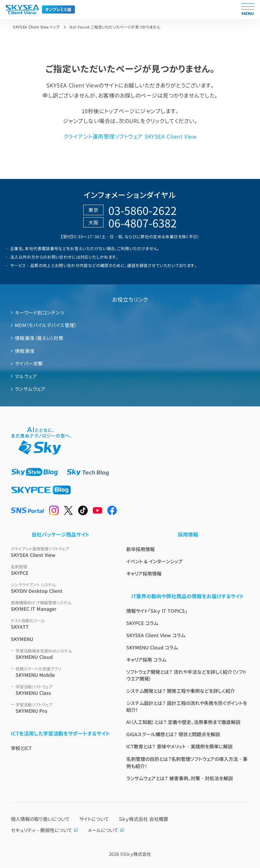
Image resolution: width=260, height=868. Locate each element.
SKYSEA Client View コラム (156, 635)
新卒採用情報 (140, 549)
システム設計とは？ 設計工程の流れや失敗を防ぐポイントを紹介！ (187, 706)
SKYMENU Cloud (63, 654)
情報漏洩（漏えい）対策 (39, 338)
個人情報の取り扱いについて (40, 819)
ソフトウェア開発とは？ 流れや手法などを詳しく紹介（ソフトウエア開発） (186, 675)
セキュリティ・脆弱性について (45, 830)
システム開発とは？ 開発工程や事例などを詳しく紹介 (181, 691)
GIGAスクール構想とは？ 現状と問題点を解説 (173, 734)
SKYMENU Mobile (63, 672)
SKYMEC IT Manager (60, 606)
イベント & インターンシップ (154, 561)
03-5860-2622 (143, 210)
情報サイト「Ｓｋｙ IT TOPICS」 (157, 611)
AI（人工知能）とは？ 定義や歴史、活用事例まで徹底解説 (183, 722)
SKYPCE (60, 570)
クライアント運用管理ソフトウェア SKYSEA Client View (130, 136)
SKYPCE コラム (142, 623)
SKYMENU (22, 639)
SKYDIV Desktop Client (60, 588)
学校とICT (21, 748)
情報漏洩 (25, 351)
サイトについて (94, 819)
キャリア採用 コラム (146, 660)
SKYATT (60, 624)
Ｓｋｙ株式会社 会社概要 (144, 819)
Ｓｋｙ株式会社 (137, 854)
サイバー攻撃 (29, 363)
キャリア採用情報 (144, 573)
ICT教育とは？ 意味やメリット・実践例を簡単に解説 (179, 746)
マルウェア (26, 376)
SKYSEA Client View (60, 552)
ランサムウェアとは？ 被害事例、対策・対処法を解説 (180, 778)
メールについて (106, 830)
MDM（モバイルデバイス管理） (46, 325)
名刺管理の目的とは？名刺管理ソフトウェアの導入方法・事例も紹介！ (187, 762)
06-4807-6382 (143, 223)
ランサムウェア (30, 389)
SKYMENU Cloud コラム (152, 647)
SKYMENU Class (63, 690)
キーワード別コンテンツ (40, 312)
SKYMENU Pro (63, 708)
